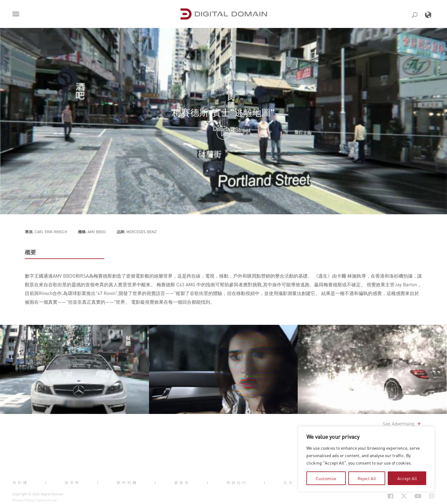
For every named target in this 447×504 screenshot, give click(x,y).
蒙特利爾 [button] (127, 483)
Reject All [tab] (367, 478)
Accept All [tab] (407, 478)
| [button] (46, 483)
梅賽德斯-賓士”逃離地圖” (223, 113)
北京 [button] (289, 483)
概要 (30, 252)
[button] (17, 15)
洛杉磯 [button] (20, 483)
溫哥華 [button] (72, 483)
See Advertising (402, 424)
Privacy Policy (23, 500)
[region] (366, 459)
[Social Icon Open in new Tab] (391, 496)
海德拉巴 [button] (237, 483)
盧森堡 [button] (182, 483)
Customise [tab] (326, 478)
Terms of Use (47, 500)
